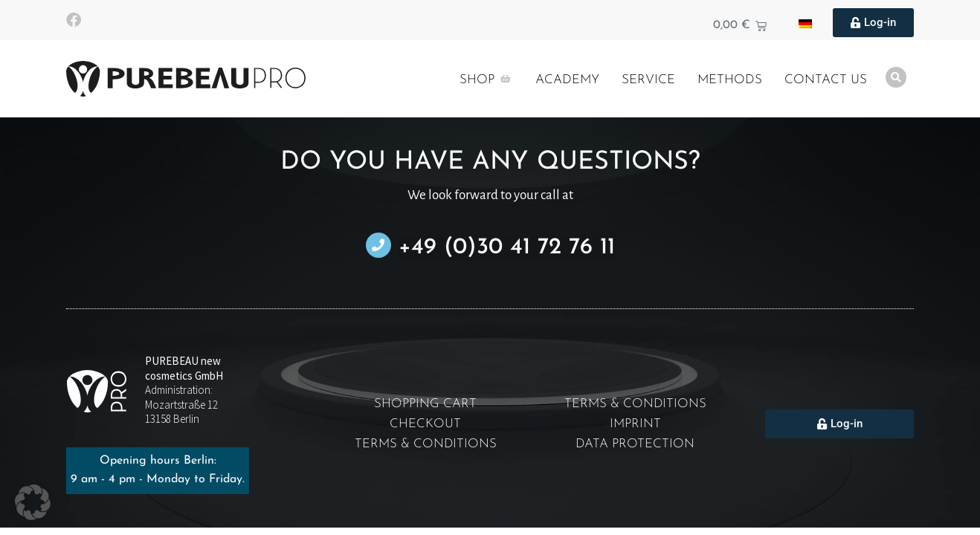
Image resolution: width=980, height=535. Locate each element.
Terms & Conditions (425, 444)
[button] (33, 502)
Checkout (425, 424)
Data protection (635, 444)
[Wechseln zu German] (805, 23)
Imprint (635, 424)
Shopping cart (425, 404)
